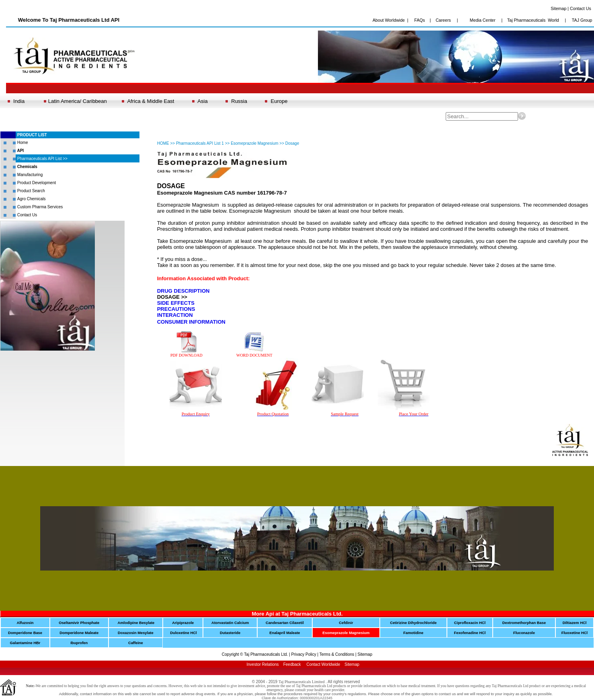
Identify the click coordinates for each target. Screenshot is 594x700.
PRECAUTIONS (176, 309)
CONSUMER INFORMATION (191, 322)
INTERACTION (175, 315)
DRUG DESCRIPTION (183, 291)
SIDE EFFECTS (176, 303)
